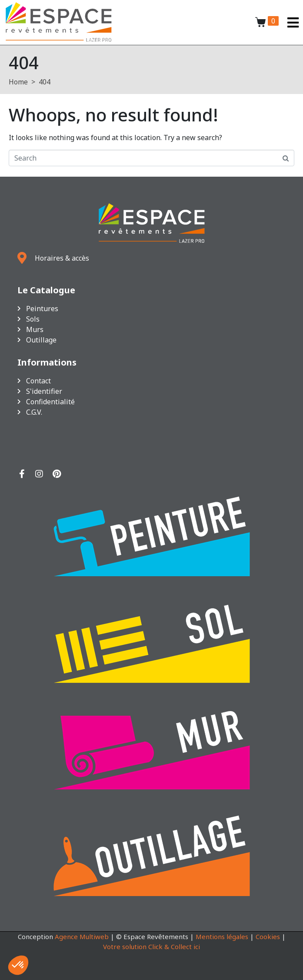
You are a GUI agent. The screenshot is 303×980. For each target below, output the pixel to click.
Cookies (268, 936)
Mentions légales (222, 936)
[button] (18, 965)
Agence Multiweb (82, 936)
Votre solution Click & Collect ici (151, 946)
